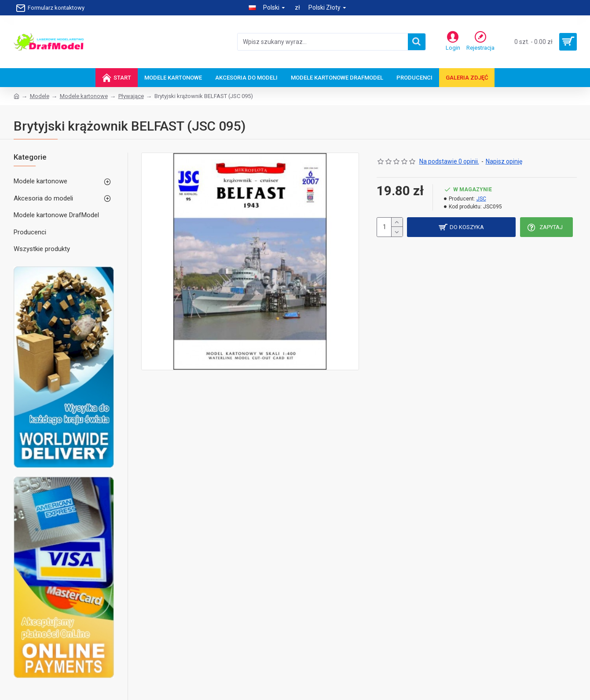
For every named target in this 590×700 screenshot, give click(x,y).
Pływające (131, 96)
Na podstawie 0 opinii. (449, 161)
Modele (40, 96)
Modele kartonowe (84, 96)
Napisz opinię (504, 161)
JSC (481, 199)
